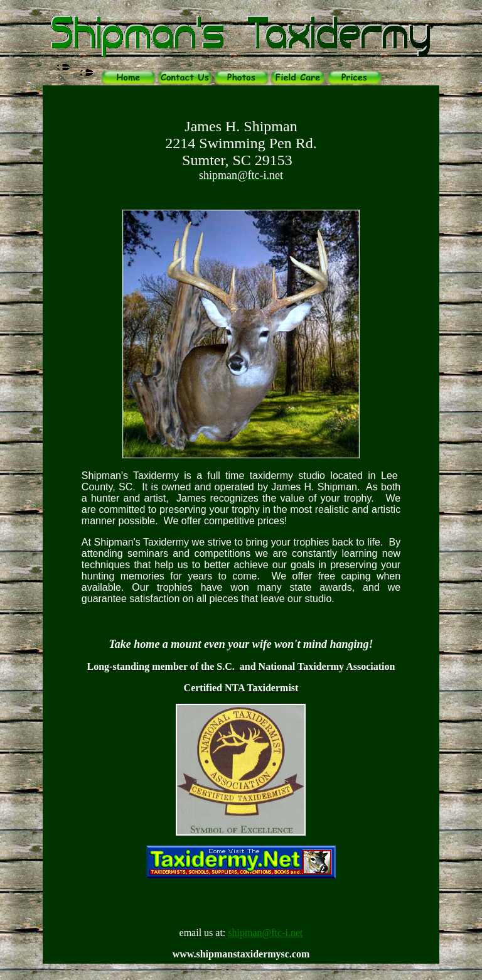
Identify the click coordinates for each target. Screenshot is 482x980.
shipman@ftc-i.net (265, 933)
